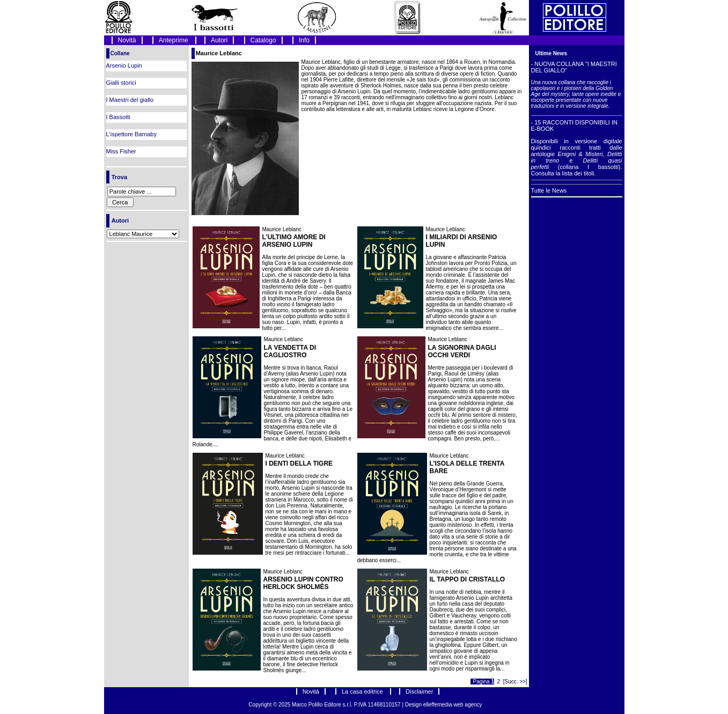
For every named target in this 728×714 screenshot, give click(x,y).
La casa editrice (363, 691)
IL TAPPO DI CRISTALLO (468, 579)
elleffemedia (439, 705)
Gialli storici (121, 83)
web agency (468, 705)
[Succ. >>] (515, 682)
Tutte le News (549, 190)
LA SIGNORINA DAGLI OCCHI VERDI (462, 351)
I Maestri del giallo (130, 100)
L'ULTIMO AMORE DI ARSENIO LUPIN (294, 241)
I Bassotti (118, 117)
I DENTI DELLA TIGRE (299, 463)
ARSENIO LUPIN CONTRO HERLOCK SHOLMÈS (303, 583)
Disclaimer (419, 691)
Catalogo (263, 40)
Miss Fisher (121, 151)
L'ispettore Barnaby (131, 134)
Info (304, 40)
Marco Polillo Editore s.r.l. (322, 705)
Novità (127, 40)
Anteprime (174, 40)
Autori (219, 40)
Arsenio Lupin (124, 65)
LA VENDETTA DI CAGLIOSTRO (290, 351)
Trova (119, 177)
